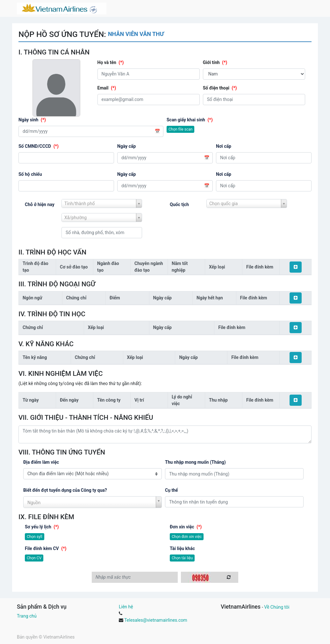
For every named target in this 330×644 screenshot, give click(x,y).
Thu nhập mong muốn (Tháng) (195, 462)
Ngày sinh (32, 120)
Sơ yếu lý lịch (42, 527)
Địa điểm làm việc (41, 462)
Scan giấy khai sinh (190, 120)
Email (107, 88)
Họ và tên (111, 62)
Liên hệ (126, 607)
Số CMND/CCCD (39, 146)
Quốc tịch (179, 204)
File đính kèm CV (46, 548)
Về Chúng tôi (277, 607)
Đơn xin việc (186, 527)
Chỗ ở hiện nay (40, 204)
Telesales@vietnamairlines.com (156, 620)
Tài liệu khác (182, 548)
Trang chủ (27, 616)
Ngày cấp (126, 146)
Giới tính (215, 62)
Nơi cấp (224, 146)
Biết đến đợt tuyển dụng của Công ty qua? (65, 490)
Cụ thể (172, 490)
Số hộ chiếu (30, 174)
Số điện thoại (220, 88)
